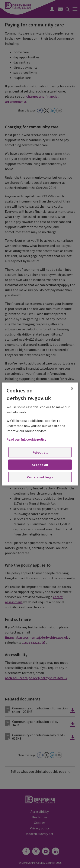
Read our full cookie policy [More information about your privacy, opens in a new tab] (26, 439)
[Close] (72, 389)
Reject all (40, 452)
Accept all (40, 465)
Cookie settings (40, 477)
